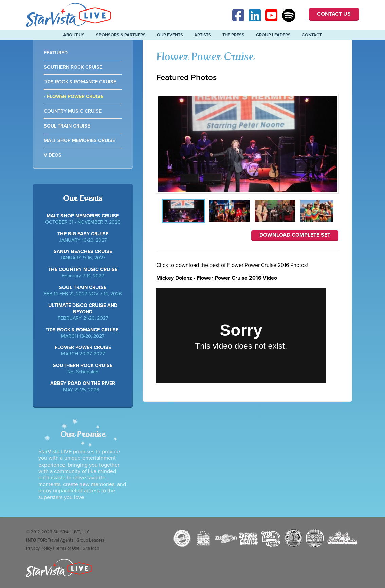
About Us (74, 35)
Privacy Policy (39, 548)
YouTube (272, 15)
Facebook (239, 15)
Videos (53, 155)
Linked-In (256, 15)
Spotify (289, 15)
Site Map (91, 548)
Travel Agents (61, 540)
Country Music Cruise (73, 111)
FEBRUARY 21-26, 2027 (83, 312)
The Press (233, 35)
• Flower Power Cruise (74, 96)
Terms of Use (67, 548)
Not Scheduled (83, 369)
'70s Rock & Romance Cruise (80, 82)
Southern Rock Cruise (73, 67)
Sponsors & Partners (121, 35)
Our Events (170, 35)
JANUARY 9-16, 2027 (83, 255)
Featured (56, 53)
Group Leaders (273, 35)
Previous (159, 212)
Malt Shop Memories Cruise (79, 141)
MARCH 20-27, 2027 (83, 351)
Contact (312, 35)
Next (336, 212)
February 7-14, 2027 (83, 273)
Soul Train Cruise (67, 126)
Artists (203, 35)
